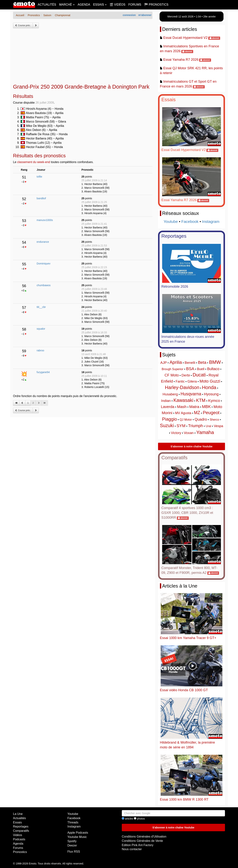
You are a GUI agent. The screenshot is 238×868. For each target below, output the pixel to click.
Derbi (186, 375)
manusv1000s (45, 220)
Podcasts (19, 839)
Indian (166, 401)
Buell (201, 369)
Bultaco (213, 369)
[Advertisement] (83, 56)
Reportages (174, 236)
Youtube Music (77, 837)
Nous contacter (132, 849)
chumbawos (44, 285)
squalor (41, 329)
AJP (164, 363)
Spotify (72, 841)
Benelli (190, 363)
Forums (135, 5)
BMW (215, 362)
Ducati (199, 375)
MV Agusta (183, 413)
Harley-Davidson (182, 387)
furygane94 (43, 372)
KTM (201, 400)
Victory (176, 433)
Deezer (72, 845)
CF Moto (172, 375)
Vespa (218, 426)
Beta (202, 362)
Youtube (171, 221)
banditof (41, 198)
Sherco (214, 420)
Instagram (211, 221)
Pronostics (20, 852)
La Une (18, 814)
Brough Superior (173, 369)
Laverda (168, 407)
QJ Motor (186, 420)
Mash (182, 407)
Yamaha (205, 432)
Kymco (214, 400)
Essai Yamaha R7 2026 (181, 60)
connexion (129, 15)
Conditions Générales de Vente (142, 841)
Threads (73, 822)
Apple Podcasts (78, 833)
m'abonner (145, 15)
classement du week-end (34, 162)
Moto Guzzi (210, 381)
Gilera (192, 381)
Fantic (180, 381)
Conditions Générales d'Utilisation (144, 837)
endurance (43, 242)
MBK (206, 407)
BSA (190, 369)
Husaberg (170, 394)
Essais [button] (100, 5)
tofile (39, 177)
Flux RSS (74, 852)
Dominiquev (44, 264)
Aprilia (176, 362)
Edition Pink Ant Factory (138, 845)
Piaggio (170, 419)
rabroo (40, 350)
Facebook (190, 221)
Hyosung (211, 394)
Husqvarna (191, 394)
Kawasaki (183, 400)
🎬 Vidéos (117, 5)
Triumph (196, 426)
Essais (169, 100)
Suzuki (167, 425)
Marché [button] (67, 5)
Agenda (84, 5)
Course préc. (23, 25)
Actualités (47, 5)
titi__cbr (41, 307)
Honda (209, 387)
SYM (181, 426)
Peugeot (211, 413)
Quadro (201, 419)
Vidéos (18, 835)
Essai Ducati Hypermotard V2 (185, 38)
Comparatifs (174, 458)
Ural (208, 426)
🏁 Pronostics (156, 5)
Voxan (189, 433)
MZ (197, 413)
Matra (194, 407)
